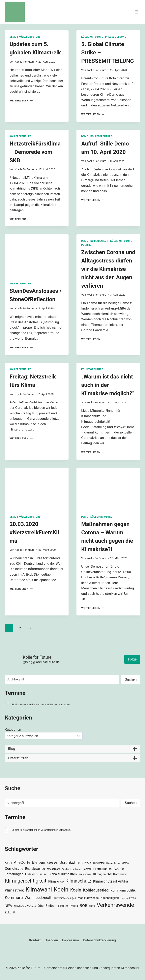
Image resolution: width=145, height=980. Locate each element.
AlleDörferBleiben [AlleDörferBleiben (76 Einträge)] (30, 862)
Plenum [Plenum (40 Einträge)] (63, 906)
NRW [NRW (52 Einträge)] (8, 906)
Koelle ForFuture (25, 62)
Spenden (51, 940)
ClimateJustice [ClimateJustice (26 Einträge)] (113, 863)
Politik (86, 245)
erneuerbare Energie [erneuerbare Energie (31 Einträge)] (58, 869)
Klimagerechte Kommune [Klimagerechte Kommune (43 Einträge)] (110, 874)
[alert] (72, 705)
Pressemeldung (116, 37)
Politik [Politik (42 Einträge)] (74, 906)
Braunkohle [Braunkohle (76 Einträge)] (70, 862)
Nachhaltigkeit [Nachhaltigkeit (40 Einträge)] (110, 898)
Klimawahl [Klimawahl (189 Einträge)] (39, 890)
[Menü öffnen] (137, 12)
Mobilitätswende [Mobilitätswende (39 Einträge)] (88, 898)
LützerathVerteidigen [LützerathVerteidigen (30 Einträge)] (65, 898)
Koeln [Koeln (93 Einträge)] (76, 890)
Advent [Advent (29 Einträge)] (8, 863)
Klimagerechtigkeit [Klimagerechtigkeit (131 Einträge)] (26, 881)
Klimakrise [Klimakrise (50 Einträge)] (56, 881)
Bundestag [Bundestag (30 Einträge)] (99, 863)
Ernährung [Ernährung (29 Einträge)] (76, 869)
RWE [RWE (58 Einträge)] (84, 906)
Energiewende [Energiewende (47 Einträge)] (35, 869)
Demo (13, 37)
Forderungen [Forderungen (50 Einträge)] (14, 874)
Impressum (71, 940)
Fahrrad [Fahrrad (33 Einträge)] (87, 869)
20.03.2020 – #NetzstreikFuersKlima (34, 532)
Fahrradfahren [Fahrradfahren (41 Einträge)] (102, 869)
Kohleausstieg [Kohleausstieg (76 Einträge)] (96, 890)
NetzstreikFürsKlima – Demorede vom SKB (35, 152)
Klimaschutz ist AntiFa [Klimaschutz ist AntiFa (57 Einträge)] (111, 881)
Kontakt (35, 940)
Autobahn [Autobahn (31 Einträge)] (52, 863)
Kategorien (13, 729)
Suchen (131, 679)
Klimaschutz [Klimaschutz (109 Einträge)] (78, 881)
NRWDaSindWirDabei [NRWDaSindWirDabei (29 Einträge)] (25, 906)
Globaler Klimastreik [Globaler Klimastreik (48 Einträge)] (63, 874)
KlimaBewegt (99, 241)
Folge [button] (132, 659)
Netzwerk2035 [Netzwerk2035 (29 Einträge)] (128, 898)
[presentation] (37, 256)
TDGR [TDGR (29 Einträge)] (92, 906)
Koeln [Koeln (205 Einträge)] (61, 890)
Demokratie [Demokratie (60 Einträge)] (14, 868)
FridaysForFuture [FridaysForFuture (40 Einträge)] (36, 874)
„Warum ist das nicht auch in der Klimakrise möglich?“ (108, 385)
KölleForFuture (30, 37)
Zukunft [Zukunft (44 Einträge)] (10, 912)
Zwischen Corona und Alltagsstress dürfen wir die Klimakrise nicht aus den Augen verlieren (108, 269)
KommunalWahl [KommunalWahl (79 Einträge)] (19, 897)
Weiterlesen (21, 100)
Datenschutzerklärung (99, 940)
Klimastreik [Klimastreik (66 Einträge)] (14, 890)
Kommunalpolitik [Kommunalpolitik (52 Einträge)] (123, 890)
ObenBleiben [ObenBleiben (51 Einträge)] (47, 906)
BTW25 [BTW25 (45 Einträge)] (86, 863)
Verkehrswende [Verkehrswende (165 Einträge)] (115, 905)
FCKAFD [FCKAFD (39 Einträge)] (119, 869)
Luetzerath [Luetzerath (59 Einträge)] (44, 898)
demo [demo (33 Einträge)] (126, 863)
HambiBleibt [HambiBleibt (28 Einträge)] (85, 874)
